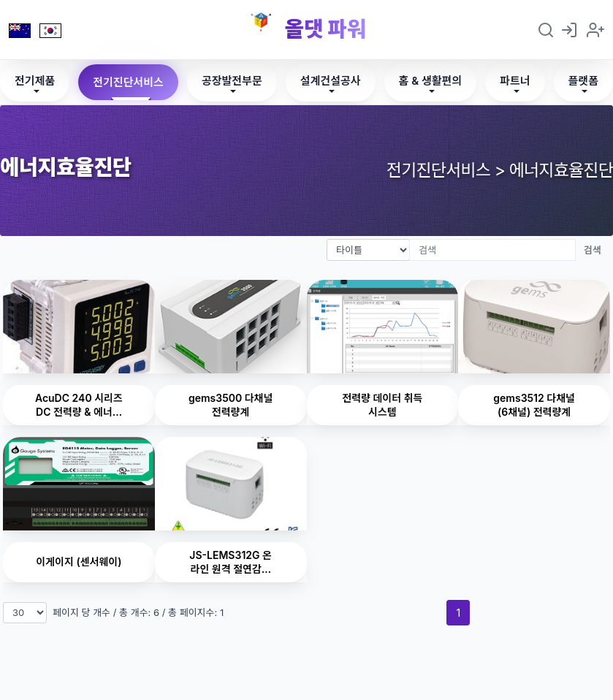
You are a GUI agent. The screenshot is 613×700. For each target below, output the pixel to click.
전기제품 (35, 81)
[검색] (492, 250)
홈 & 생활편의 (431, 81)
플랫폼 (583, 81)
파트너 (515, 81)
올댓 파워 (325, 29)
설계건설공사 (331, 81)
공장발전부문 (232, 81)
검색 (593, 250)
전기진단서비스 (128, 82)
